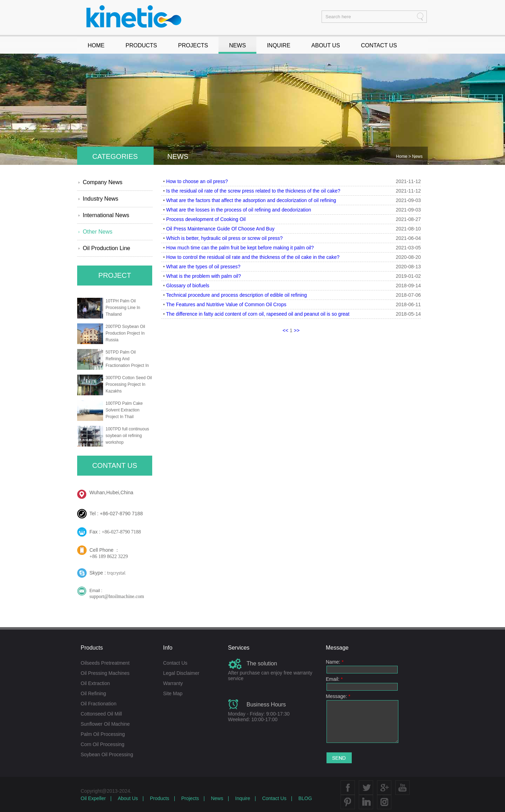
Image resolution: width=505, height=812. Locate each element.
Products (159, 798)
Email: (334, 679)
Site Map (173, 693)
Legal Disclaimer (181, 673)
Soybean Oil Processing (107, 754)
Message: (338, 696)
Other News (97, 232)
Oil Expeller (93, 798)
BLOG (305, 798)
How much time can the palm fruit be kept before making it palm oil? (240, 248)
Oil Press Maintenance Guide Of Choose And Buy (220, 229)
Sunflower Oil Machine (105, 724)
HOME (96, 45)
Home (402, 156)
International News (106, 215)
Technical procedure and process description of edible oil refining (237, 295)
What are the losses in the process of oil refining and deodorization (239, 210)
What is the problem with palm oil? (204, 276)
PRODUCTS (141, 45)
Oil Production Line (106, 248)
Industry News (100, 199)
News (417, 156)
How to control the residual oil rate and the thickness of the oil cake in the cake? (253, 257)
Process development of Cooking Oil (206, 219)
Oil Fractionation (99, 704)
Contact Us (175, 663)
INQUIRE (279, 45)
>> (297, 330)
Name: (335, 662)
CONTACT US (379, 45)
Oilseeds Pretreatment (105, 663)
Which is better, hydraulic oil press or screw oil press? (224, 238)
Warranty (173, 683)
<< (285, 330)
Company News (103, 182)
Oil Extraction (95, 683)
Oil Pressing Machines (105, 673)
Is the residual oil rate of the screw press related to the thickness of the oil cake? (253, 191)
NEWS (237, 45)
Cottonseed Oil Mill (101, 714)
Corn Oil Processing (103, 744)
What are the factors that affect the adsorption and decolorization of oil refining (251, 200)
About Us (128, 798)
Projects (190, 798)
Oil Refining (93, 693)
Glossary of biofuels (188, 286)
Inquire (243, 798)
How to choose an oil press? (197, 181)
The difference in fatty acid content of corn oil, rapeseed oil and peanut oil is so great (258, 314)
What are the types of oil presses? (203, 267)
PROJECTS (193, 45)
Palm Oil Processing (103, 734)
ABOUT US (326, 45)
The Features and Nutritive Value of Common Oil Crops (226, 304)
